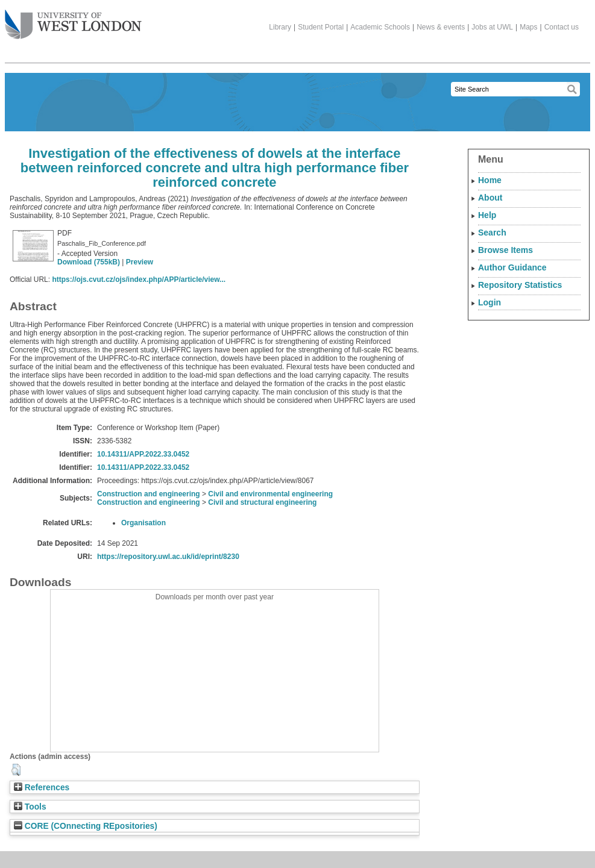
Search (492, 233)
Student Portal (321, 27)
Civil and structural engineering (262, 502)
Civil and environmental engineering (270, 494)
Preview (140, 262)
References (42, 788)
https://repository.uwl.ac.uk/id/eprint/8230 (168, 557)
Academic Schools (380, 27)
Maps (528, 27)
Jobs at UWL (492, 27)
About (490, 198)
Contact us (562, 27)
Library (280, 27)
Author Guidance (512, 267)
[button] (16, 770)
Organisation (143, 523)
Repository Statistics (520, 285)
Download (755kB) (89, 262)
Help (487, 215)
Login (490, 302)
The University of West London (73, 20)
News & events (441, 27)
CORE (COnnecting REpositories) (86, 826)
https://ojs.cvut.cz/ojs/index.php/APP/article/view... (139, 279)
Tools (30, 807)
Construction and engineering (149, 494)
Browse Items (505, 250)
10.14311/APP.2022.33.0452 (143, 454)
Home (490, 180)
